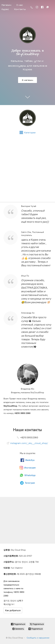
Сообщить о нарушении (38, 638)
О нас (20, 5)
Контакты (20, 9)
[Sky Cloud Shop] (27, 118)
